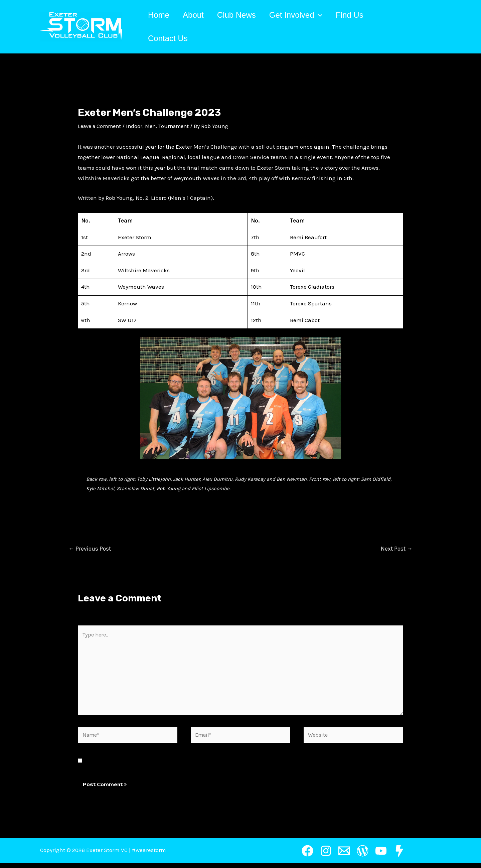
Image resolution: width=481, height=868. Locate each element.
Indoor (138, 126)
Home (160, 15)
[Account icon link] (438, 27)
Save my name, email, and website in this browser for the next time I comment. (190, 765)
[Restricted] (399, 855)
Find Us (362, 15)
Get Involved (305, 15)
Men (155, 126)
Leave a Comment (101, 126)
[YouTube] (381, 855)
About (197, 15)
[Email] (344, 855)
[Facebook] (307, 855)
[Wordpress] (363, 855)
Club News (243, 15)
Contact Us (169, 38)
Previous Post (91, 549)
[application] (328, 15)
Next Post (396, 549)
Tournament (180, 126)
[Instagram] (326, 855)
